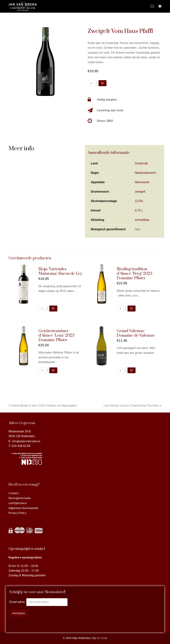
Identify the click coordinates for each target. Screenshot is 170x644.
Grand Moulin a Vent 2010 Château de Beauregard (43, 406)
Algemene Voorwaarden (23, 508)
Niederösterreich (145, 173)
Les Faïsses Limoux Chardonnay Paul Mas (133, 406)
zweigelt (140, 192)
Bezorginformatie (20, 498)
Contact (14, 493)
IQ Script (102, 638)
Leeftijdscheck (18, 503)
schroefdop (142, 220)
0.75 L (139, 210)
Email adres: (18, 602)
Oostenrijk (141, 163)
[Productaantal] (91, 83)
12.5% (139, 201)
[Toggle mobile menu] (152, 6)
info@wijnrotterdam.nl (26, 441)
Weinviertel (142, 182)
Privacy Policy (17, 513)
